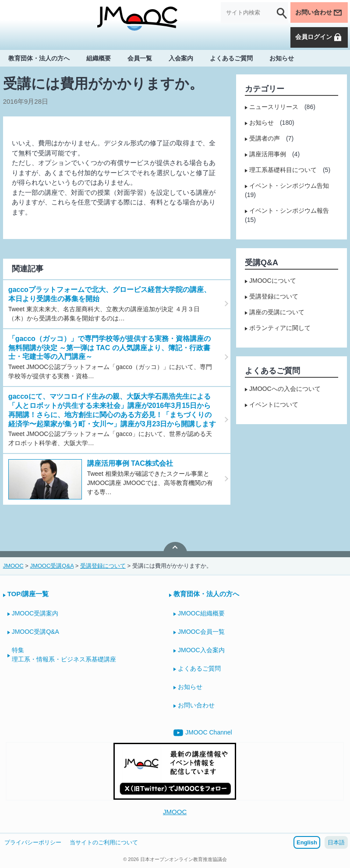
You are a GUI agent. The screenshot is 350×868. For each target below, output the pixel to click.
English (307, 842)
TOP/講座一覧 (28, 594)
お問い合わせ (319, 13)
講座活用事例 (268, 154)
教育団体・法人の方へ (39, 58)
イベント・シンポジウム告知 (289, 186)
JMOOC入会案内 (201, 650)
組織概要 (99, 58)
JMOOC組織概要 (201, 613)
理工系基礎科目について (283, 170)
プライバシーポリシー (33, 842)
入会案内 (181, 58)
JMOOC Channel (203, 733)
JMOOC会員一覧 (201, 632)
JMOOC (175, 812)
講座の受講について (277, 312)
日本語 (336, 842)
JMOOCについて (273, 281)
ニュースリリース (274, 107)
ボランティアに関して (280, 328)
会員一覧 (140, 58)
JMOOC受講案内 (35, 613)
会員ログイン (319, 37)
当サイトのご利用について (104, 842)
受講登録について (274, 296)
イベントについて (274, 404)
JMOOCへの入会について (285, 389)
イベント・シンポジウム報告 (289, 211)
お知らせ (282, 58)
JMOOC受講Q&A (35, 632)
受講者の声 (265, 138)
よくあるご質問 (231, 58)
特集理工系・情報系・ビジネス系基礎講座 (64, 655)
